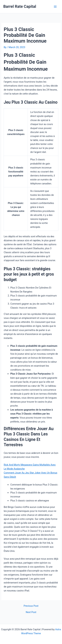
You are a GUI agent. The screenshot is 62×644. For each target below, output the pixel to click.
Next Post (31, 612)
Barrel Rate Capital (20, 6)
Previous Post (31, 606)
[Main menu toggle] (55, 7)
